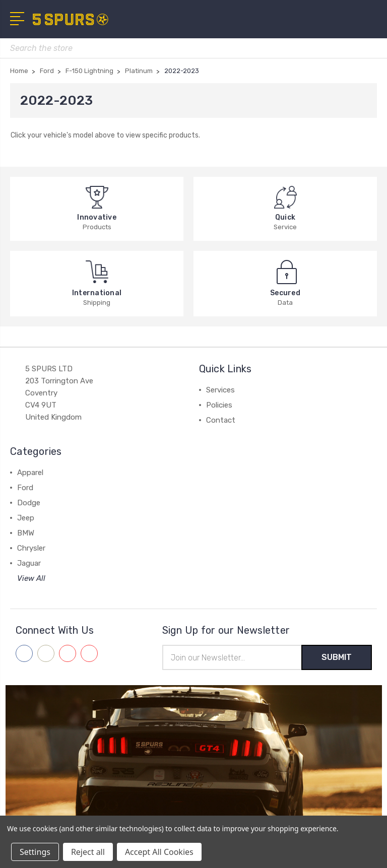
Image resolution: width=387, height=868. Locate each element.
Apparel (30, 473)
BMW (26, 533)
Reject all (88, 852)
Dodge (29, 503)
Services (220, 390)
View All (31, 578)
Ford (25, 488)
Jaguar (29, 563)
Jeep (26, 518)
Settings (35, 852)
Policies (219, 405)
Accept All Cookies (159, 852)
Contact (221, 420)
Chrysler (31, 548)
